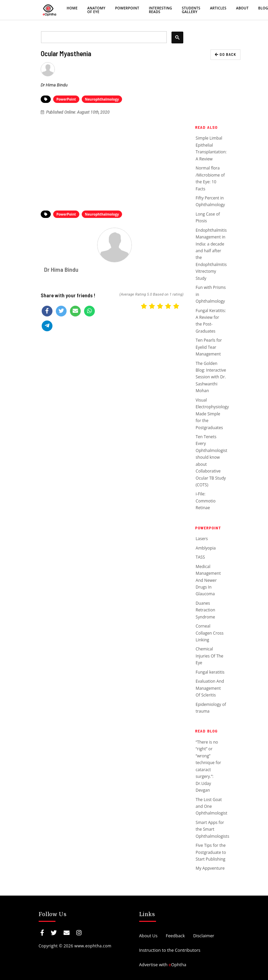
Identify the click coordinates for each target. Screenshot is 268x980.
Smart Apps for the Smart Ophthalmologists (213, 829)
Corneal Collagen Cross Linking (210, 633)
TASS (201, 557)
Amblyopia (206, 548)
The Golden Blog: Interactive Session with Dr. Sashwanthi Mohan (211, 377)
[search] (103, 37)
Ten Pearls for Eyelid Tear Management (209, 347)
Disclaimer (204, 936)
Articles (218, 8)
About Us (148, 936)
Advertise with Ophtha (163, 965)
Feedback (175, 936)
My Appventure (210, 868)
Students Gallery (191, 10)
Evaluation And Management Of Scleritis (210, 688)
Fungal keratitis (210, 672)
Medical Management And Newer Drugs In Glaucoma (208, 580)
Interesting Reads (161, 10)
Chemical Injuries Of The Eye (209, 656)
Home (72, 8)
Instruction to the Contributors (170, 950)
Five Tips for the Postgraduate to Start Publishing (211, 852)
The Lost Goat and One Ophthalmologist (212, 806)
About (242, 8)
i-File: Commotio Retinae (206, 501)
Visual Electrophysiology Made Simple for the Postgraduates (212, 414)
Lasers (202, 539)
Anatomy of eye (97, 10)
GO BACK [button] (225, 54)
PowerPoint (127, 8)
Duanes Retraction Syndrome (205, 610)
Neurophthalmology (102, 99)
